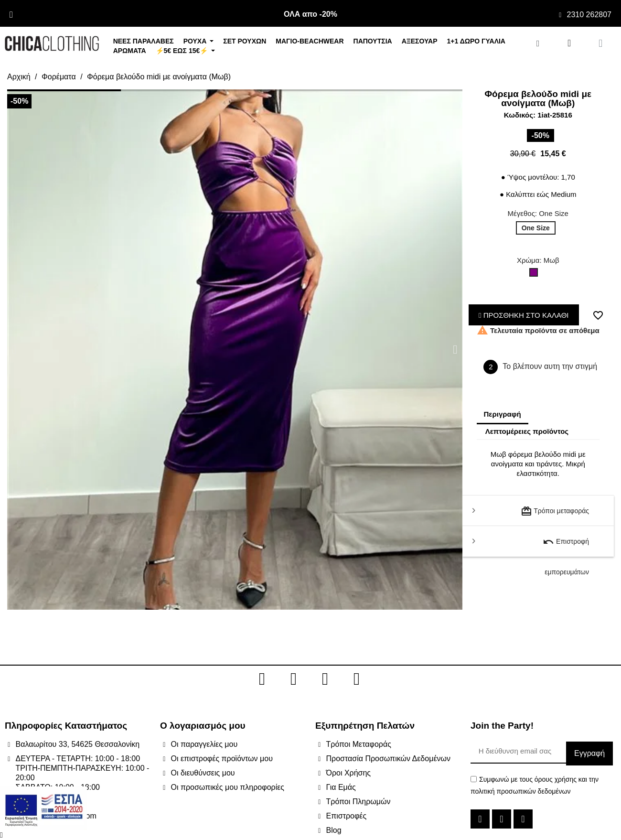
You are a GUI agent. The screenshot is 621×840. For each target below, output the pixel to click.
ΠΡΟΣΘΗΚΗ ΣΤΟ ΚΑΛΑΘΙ (524, 315)
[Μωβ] (535, 275)
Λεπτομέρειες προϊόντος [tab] (527, 431)
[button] (14, 350)
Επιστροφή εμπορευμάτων (566, 546)
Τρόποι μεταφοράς (555, 511)
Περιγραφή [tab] (503, 414)
